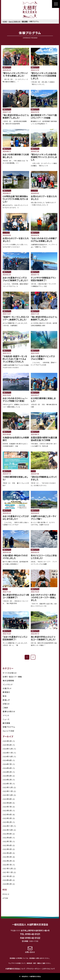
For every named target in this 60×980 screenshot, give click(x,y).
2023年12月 (8, 787)
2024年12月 (8, 749)
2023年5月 (7, 811)
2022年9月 (7, 834)
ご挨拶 (5, 708)
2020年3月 (7, 884)
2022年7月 (7, 841)
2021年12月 (8, 869)
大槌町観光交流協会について (15, 969)
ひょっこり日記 (8, 731)
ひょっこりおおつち (14, 21)
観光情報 (6, 723)
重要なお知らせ (9, 711)
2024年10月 (8, 757)
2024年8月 (7, 760)
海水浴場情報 (8, 681)
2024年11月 (8, 753)
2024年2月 (7, 780)
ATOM (5, 898)
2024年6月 (7, 768)
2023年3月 (7, 818)
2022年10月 (8, 830)
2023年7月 (7, 807)
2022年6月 (7, 845)
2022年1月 (7, 865)
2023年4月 (7, 815)
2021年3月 (7, 876)
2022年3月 (7, 857)
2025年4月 (7, 745)
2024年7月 (7, 764)
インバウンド (8, 685)
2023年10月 (8, 795)
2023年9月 (7, 799)
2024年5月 (7, 772)
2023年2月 (7, 822)
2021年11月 (8, 872)
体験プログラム (9, 727)
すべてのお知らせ (10, 673)
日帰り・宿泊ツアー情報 (12, 677)
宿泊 (5, 696)
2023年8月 (7, 803)
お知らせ (6, 704)
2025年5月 (7, 741)
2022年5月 (7, 849)
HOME (5, 21)
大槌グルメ (7, 688)
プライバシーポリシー (34, 969)
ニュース (6, 719)
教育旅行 (6, 692)
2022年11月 (8, 826)
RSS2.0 (6, 894)
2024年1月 (7, 784)
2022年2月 (7, 861)
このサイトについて (48, 969)
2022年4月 (7, 853)
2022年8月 (7, 838)
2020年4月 (7, 880)
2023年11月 (8, 791)
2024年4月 (7, 776)
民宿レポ (6, 700)
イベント (6, 715)
